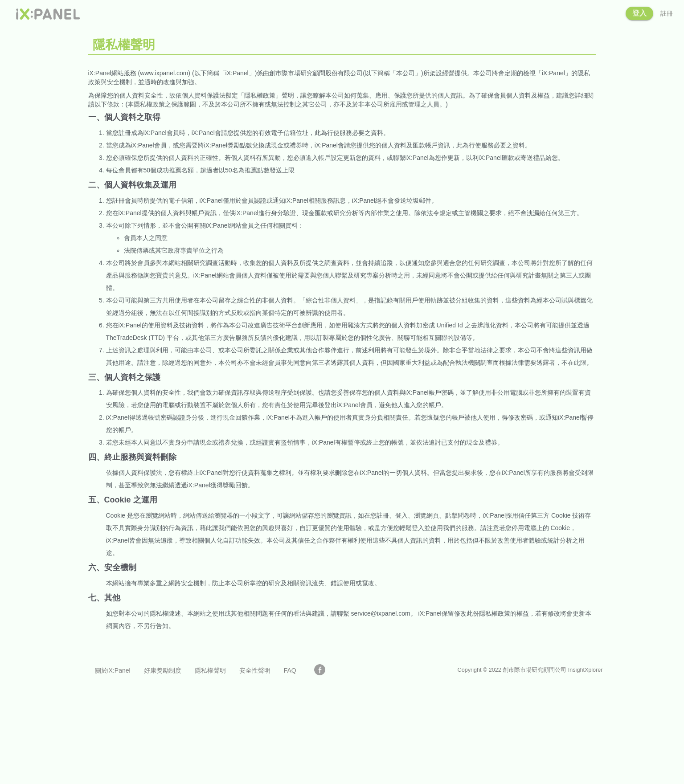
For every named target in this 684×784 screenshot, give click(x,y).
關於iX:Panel (113, 670)
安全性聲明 (255, 670)
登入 (639, 13)
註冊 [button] (667, 13)
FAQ (290, 670)
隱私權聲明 (210, 670)
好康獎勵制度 (163, 670)
